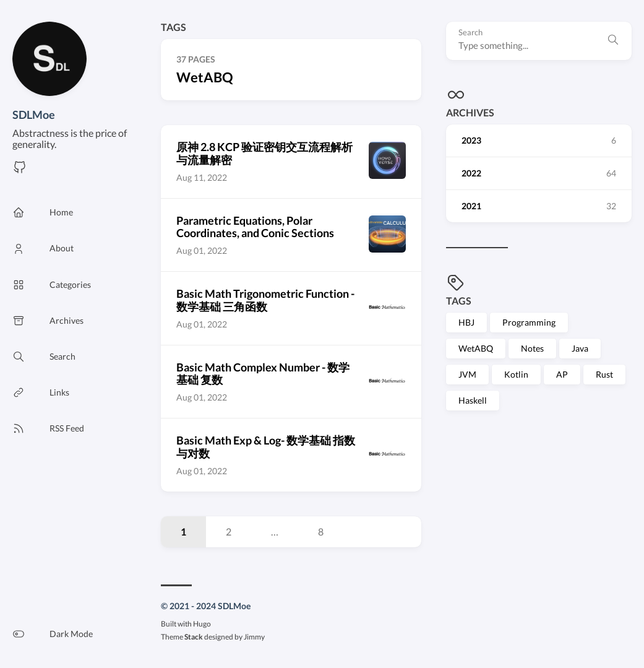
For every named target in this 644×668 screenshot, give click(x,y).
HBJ (466, 322)
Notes (532, 348)
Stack (194, 637)
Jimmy (254, 637)
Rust (604, 374)
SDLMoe (34, 115)
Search (470, 33)
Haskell (473, 400)
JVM (467, 374)
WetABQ (476, 348)
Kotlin (516, 374)
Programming (529, 322)
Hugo (202, 624)
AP (562, 374)
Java (580, 348)
